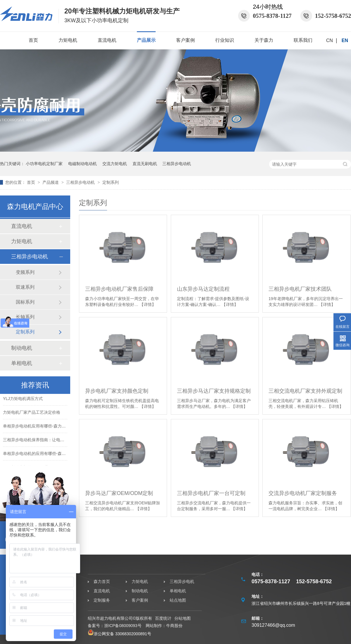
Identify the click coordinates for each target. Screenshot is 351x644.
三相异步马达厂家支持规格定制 (214, 391)
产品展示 (146, 40)
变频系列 (25, 272)
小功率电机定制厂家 (44, 164)
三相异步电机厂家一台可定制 (211, 493)
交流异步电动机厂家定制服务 (303, 493)
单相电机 (22, 363)
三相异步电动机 (177, 164)
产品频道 (51, 182)
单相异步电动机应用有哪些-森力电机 (36, 427)
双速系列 (25, 287)
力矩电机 (68, 40)
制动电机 (22, 348)
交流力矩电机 (115, 164)
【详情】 (148, 304)
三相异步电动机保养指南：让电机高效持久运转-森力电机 (55, 441)
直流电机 (107, 40)
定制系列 (111, 182)
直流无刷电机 (145, 164)
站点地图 (178, 600)
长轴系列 (25, 317)
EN (345, 40)
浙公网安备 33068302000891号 (119, 634)
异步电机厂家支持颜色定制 (117, 391)
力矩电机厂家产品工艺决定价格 (32, 413)
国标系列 (25, 302)
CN (330, 40)
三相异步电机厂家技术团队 (300, 289)
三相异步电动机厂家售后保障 (119, 289)
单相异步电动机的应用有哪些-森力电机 (38, 455)
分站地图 (183, 618)
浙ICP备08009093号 (123, 626)
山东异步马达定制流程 (203, 289)
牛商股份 (174, 626)
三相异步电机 (182, 581)
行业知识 (225, 40)
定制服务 (102, 600)
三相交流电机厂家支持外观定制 (305, 391)
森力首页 (102, 581)
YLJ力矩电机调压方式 (23, 400)
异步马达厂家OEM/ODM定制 (119, 493)
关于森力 (264, 40)
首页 (33, 40)
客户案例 (185, 40)
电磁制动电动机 (82, 164)
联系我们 (303, 40)
